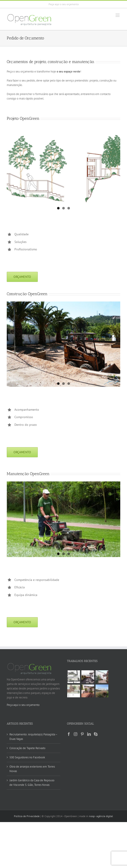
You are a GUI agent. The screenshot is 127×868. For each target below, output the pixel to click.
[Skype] (96, 734)
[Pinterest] (82, 734)
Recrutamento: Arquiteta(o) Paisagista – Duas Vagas (33, 737)
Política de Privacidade (27, 816)
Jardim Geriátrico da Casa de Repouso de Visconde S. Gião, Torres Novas (32, 783)
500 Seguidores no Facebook (27, 757)
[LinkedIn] (89, 734)
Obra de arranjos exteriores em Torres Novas (32, 769)
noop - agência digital (101, 816)
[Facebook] (69, 734)
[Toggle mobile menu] (118, 15)
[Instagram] (76, 734)
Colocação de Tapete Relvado (27, 748)
